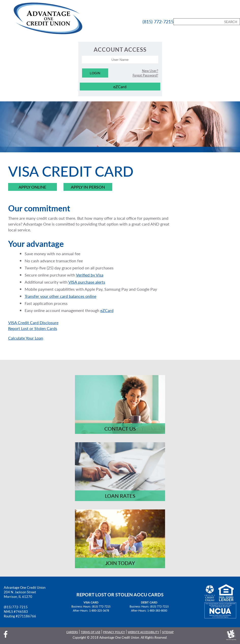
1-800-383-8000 (157, 610)
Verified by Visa (90, 275)
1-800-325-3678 (99, 610)
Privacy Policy (114, 632)
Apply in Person (88, 187)
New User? (150, 71)
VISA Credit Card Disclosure (33, 323)
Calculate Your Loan (26, 338)
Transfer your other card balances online (60, 296)
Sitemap (168, 632)
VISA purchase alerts (87, 282)
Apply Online (32, 187)
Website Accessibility (143, 632)
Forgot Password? (145, 75)
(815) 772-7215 (16, 607)
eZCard (120, 87)
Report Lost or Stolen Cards (33, 328)
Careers (72, 632)
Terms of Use (91, 632)
